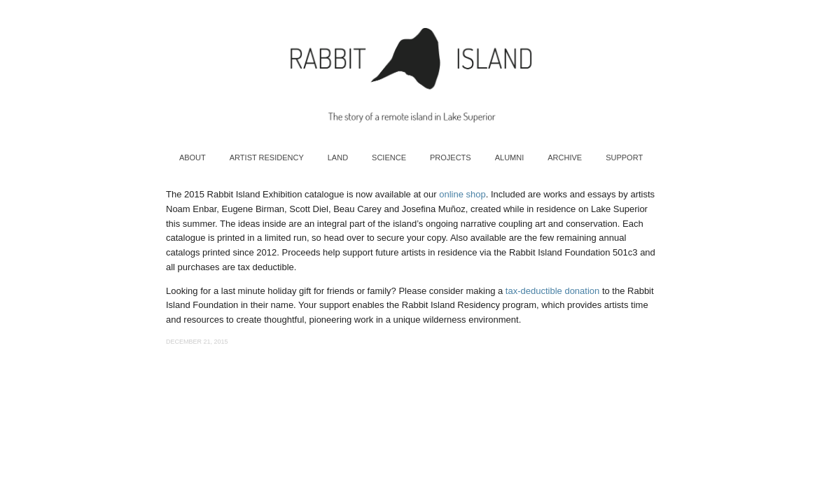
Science (389, 157)
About (193, 157)
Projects (451, 157)
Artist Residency (267, 157)
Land (338, 157)
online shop (462, 194)
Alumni (510, 157)
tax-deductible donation (552, 291)
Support (624, 157)
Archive (565, 157)
